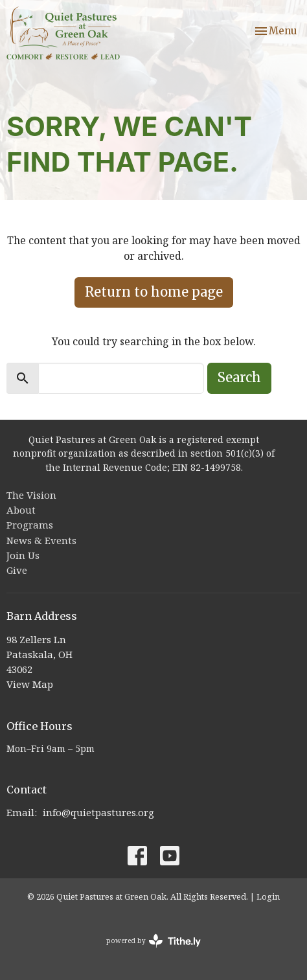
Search (239, 377)
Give (17, 570)
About (21, 510)
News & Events (41, 540)
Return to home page (154, 292)
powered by (153, 941)
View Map (30, 684)
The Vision (31, 495)
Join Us (23, 555)
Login (268, 896)
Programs (30, 525)
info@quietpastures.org (98, 812)
